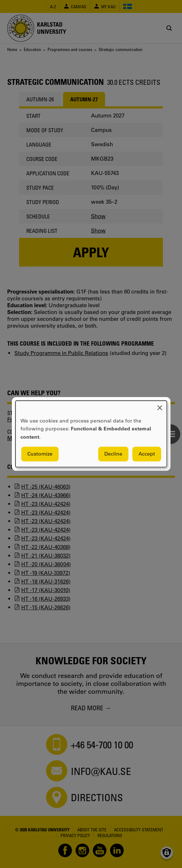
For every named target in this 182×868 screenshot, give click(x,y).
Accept (147, 454)
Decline (113, 454)
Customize (40, 454)
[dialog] (91, 434)
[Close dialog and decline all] (160, 405)
